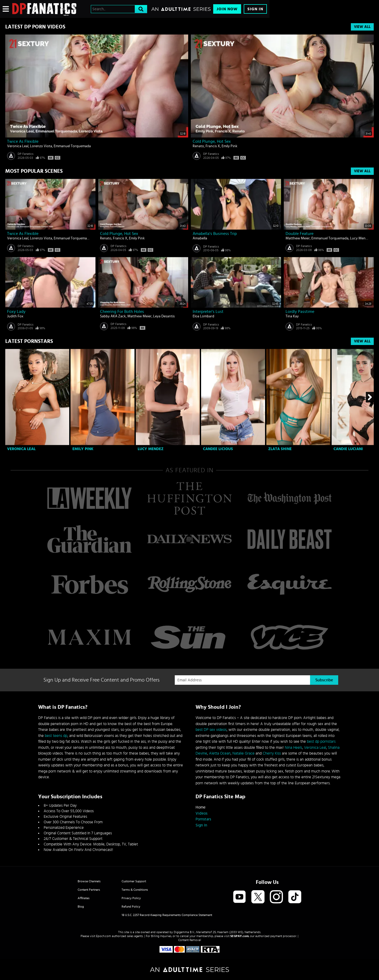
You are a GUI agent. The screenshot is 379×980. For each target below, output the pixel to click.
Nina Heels (293, 748)
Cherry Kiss (272, 753)
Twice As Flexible (23, 141)
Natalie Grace (243, 753)
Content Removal (190, 940)
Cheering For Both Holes (122, 312)
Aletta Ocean (220, 753)
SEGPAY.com (240, 936)
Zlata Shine (280, 449)
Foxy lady (16, 312)
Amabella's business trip (215, 234)
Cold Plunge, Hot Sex (212, 141)
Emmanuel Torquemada (72, 146)
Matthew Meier (298, 238)
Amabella (200, 238)
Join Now (227, 9)
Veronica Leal (18, 146)
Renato (198, 146)
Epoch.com (104, 936)
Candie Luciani (348, 449)
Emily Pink (230, 146)
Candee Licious (218, 449)
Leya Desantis (164, 316)
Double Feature (300, 234)
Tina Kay (292, 316)
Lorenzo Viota (41, 146)
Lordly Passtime (300, 312)
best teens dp (56, 736)
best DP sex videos (211, 730)
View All (362, 27)
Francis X (213, 146)
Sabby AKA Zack (113, 316)
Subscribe (324, 680)
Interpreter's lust (208, 312)
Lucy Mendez (361, 238)
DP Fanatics (26, 154)
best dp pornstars (321, 742)
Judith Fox (15, 316)
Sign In (255, 9)
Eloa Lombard (203, 316)
